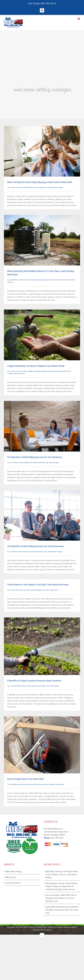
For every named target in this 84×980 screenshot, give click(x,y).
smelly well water (17, 590)
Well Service (11, 877)
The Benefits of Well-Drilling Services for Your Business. (35, 457)
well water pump (19, 373)
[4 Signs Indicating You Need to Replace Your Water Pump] (42, 335)
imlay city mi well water (19, 371)
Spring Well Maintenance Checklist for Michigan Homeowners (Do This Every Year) (62, 910)
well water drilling (37, 552)
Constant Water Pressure (19, 686)
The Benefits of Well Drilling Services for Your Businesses (36, 546)
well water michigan (52, 462)
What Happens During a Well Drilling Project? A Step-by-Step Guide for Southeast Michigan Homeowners (61, 886)
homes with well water (18, 187)
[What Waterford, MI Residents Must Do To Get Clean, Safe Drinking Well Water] (42, 240)
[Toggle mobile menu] (79, 19)
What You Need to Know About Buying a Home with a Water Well (40, 182)
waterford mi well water (19, 280)
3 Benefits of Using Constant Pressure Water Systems (34, 681)
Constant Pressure (13, 883)
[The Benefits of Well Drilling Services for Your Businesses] (42, 515)
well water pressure (53, 686)
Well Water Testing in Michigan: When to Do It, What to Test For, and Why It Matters (62, 874)
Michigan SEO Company (42, 930)
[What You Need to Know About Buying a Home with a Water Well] (42, 151)
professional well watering (35, 187)
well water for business (37, 462)
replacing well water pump (49, 371)
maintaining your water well (20, 784)
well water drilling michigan (53, 187)
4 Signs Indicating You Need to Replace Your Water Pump (36, 366)
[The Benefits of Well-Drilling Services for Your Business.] (42, 426)
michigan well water (34, 371)
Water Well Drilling (13, 871)
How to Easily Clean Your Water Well (25, 779)
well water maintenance (54, 280)
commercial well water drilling (21, 552)
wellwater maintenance (57, 784)
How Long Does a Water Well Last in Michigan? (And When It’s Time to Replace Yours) (61, 898)
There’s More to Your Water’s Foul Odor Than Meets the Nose (38, 585)
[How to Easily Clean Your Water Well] (42, 745)
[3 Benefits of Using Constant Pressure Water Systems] (42, 646)
